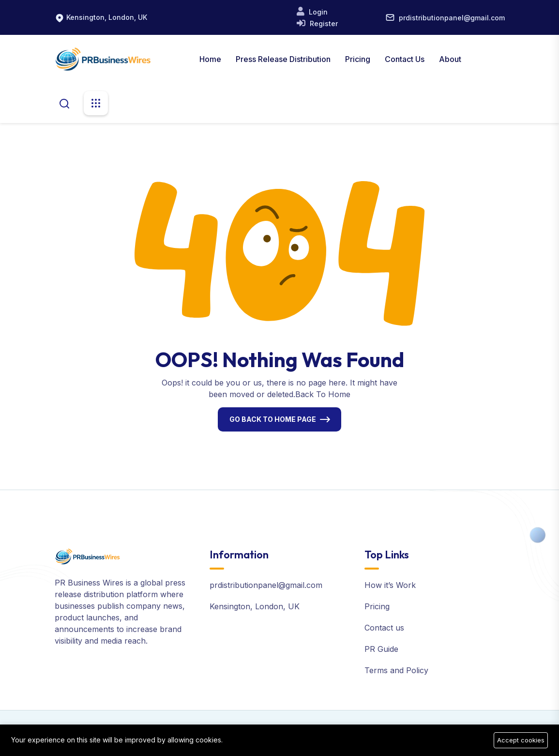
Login (317, 12)
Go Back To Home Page (273, 419)
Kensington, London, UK (107, 17)
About (450, 59)
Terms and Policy (396, 670)
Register (323, 23)
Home (210, 59)
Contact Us (405, 59)
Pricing (358, 59)
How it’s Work (390, 585)
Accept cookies (521, 740)
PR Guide (381, 649)
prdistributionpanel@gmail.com (452, 18)
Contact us (384, 628)
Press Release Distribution (283, 59)
